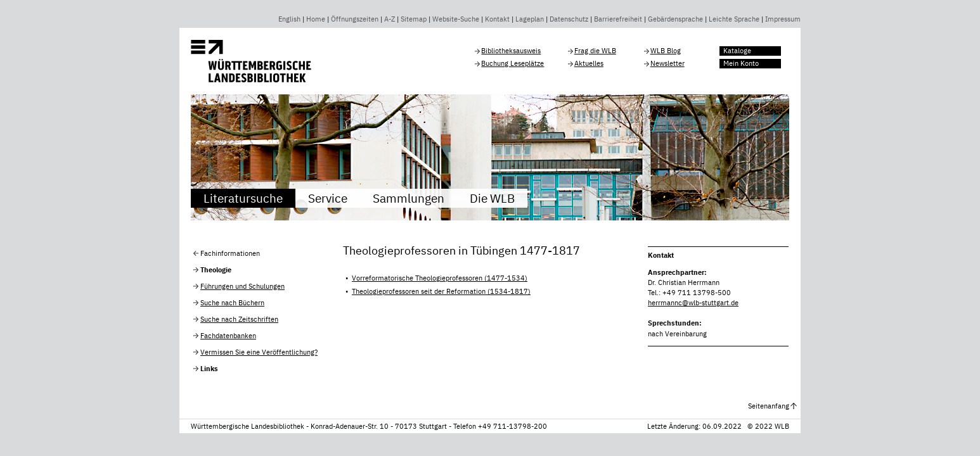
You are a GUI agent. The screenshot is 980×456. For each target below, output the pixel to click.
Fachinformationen (230, 253)
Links (209, 369)
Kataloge (737, 51)
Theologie (216, 270)
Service (328, 198)
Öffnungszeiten (355, 19)
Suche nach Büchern (232, 303)
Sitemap (414, 19)
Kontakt (497, 19)
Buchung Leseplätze (513, 63)
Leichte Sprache (734, 19)
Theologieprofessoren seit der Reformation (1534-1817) (441, 291)
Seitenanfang (769, 406)
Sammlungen (409, 198)
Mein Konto (741, 63)
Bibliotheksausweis (511, 51)
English (289, 19)
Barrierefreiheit (618, 19)
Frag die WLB (595, 51)
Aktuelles (589, 63)
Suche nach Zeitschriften (239, 319)
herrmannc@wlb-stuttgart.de (693, 303)
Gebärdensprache (675, 19)
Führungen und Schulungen (242, 286)
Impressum (783, 19)
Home (316, 19)
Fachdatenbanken (228, 336)
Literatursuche (243, 198)
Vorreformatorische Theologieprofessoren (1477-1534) (440, 278)
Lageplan (530, 19)
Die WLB (492, 198)
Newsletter (667, 63)
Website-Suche (456, 19)
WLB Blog (666, 51)
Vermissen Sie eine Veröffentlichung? (259, 352)
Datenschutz (569, 19)
